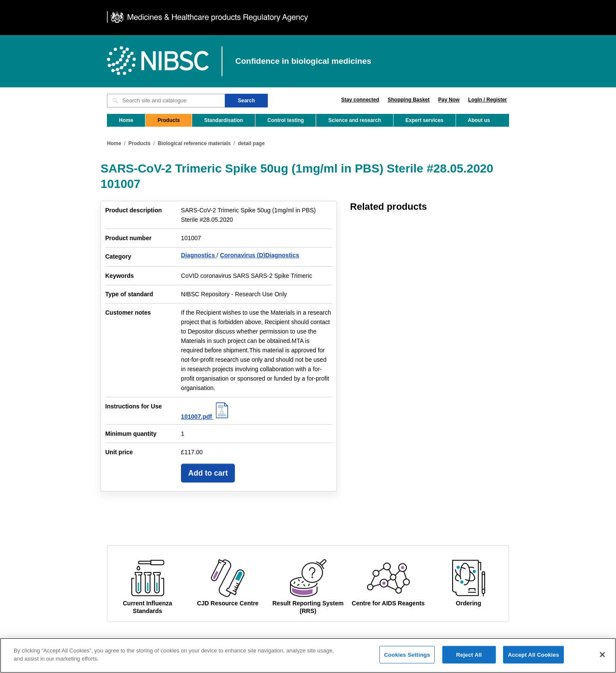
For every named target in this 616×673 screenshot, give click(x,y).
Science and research (354, 120)
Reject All (469, 661)
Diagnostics (199, 255)
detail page (251, 143)
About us (479, 120)
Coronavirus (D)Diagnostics (259, 255)
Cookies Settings (407, 661)
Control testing (286, 120)
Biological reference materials (194, 143)
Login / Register (487, 100)
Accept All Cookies (533, 661)
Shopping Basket (409, 100)
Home (126, 120)
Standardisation (224, 120)
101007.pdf (206, 417)
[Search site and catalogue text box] (166, 101)
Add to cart (208, 473)
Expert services (425, 120)
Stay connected (360, 100)
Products (169, 120)
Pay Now (449, 100)
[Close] (602, 661)
